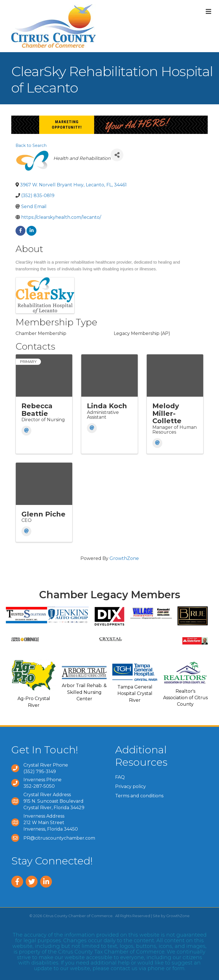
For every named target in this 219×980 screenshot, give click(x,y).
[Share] (117, 155)
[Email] (26, 431)
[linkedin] (31, 231)
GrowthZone (124, 558)
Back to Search (31, 145)
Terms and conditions (139, 796)
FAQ (120, 777)
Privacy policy (131, 786)
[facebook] (20, 231)
